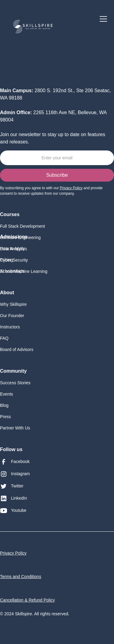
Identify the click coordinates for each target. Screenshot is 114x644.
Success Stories (15, 383)
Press (5, 417)
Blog (4, 405)
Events (7, 394)
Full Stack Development (22, 226)
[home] (33, 25)
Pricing (7, 260)
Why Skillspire (13, 304)
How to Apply (12, 248)
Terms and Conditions (21, 577)
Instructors (10, 327)
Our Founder (12, 316)
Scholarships (12, 271)
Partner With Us (15, 428)
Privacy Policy (13, 553)
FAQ (4, 338)
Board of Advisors (17, 349)
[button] (102, 19)
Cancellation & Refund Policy (28, 600)
